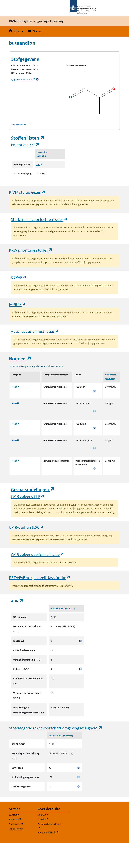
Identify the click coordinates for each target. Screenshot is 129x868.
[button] (35, 31)
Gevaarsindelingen (33, 490)
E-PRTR (17, 304)
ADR (17, 601)
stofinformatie (23, 79)
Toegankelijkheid (50, 832)
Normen (20, 359)
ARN (40, 164)
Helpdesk (21, 819)
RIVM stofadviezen (27, 192)
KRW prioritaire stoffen (31, 250)
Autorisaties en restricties (35, 331)
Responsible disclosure (50, 826)
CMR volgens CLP (28, 496)
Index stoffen (16, 829)
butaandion (42, 152)
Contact (21, 815)
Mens (15, 387)
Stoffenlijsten (28, 138)
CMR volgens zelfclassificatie (37, 554)
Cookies (50, 819)
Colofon (50, 815)
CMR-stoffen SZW (26, 527)
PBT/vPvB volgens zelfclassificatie (40, 578)
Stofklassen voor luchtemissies (39, 219)
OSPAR (19, 277)
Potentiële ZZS (25, 145)
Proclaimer (21, 824)
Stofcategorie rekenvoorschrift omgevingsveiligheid (56, 728)
